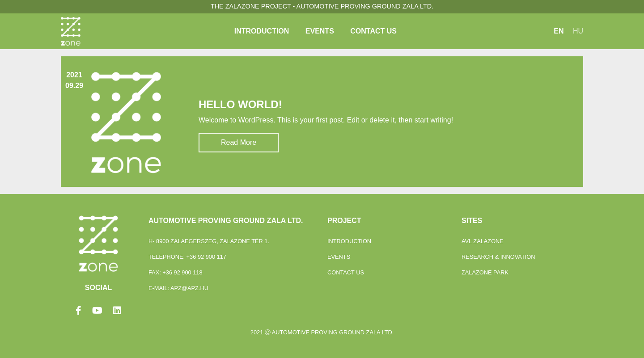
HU (578, 31)
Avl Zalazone (483, 241)
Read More (239, 142)
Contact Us (373, 31)
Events (320, 31)
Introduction (262, 31)
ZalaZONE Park (485, 272)
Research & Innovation (498, 257)
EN (559, 31)
